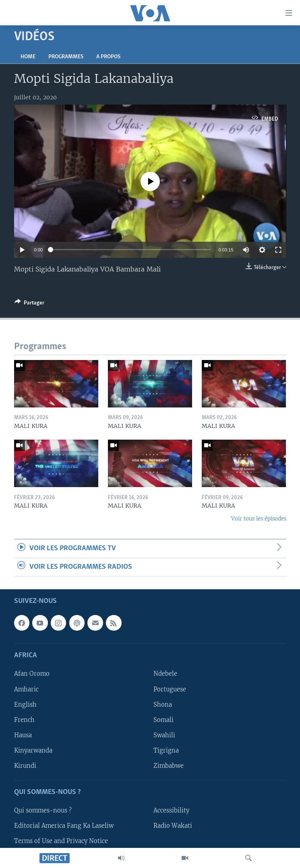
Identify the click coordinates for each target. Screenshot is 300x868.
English (25, 705)
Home (28, 57)
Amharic (26, 689)
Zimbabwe (169, 766)
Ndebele (165, 674)
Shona (163, 705)
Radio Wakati (173, 826)
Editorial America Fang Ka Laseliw (64, 826)
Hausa (23, 735)
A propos (108, 57)
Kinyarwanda (33, 751)
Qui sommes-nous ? (43, 810)
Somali (163, 720)
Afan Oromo (32, 674)
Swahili (164, 735)
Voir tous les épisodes (259, 519)
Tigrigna (166, 751)
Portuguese (170, 689)
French (24, 720)
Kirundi (25, 766)
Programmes (66, 57)
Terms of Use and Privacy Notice (61, 841)
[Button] (29, 304)
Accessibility (171, 810)
